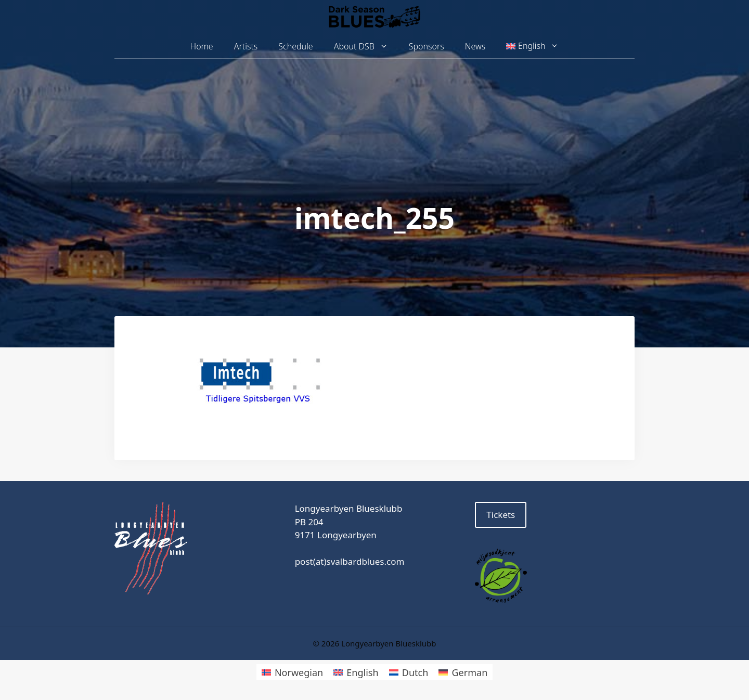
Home (202, 46)
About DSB (366, 47)
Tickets (501, 515)
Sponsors (427, 46)
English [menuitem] (362, 672)
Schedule (295, 46)
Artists (246, 46)
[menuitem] (532, 46)
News (475, 46)
